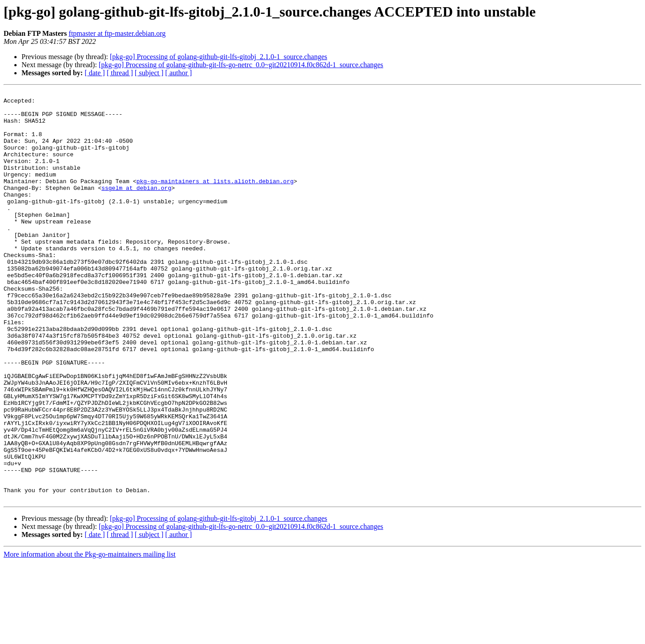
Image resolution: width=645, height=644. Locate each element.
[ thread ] (120, 73)
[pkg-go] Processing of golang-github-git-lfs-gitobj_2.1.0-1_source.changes (218, 57)
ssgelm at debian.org (136, 208)
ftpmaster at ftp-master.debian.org (117, 33)
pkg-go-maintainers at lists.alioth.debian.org (215, 200)
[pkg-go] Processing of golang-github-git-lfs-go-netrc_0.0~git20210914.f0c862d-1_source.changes (241, 65)
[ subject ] (149, 73)
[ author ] (179, 73)
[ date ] (95, 73)
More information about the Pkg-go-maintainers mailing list (90, 636)
